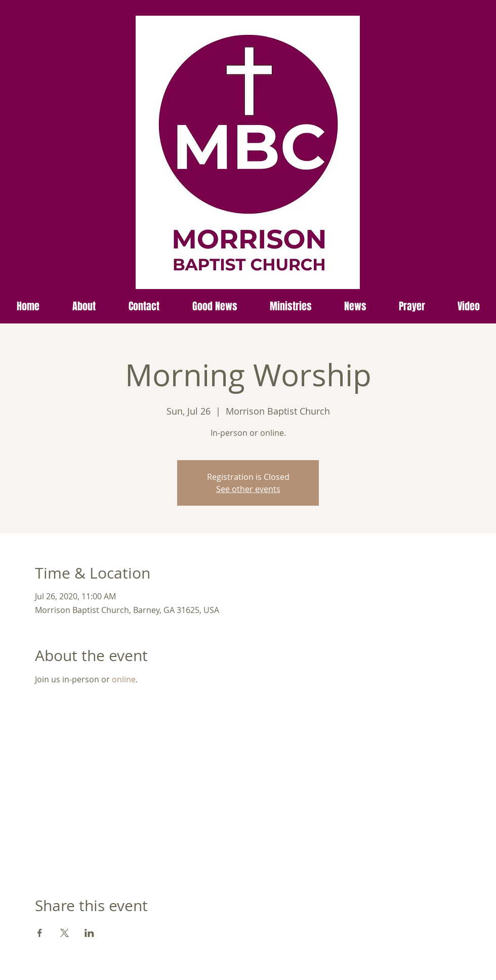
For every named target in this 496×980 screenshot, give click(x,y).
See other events (248, 489)
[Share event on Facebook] (40, 933)
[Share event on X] (65, 933)
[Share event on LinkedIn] (89, 933)
